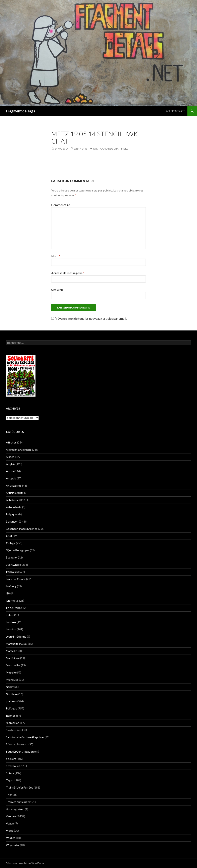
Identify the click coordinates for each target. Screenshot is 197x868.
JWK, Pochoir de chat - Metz (110, 149)
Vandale (11, 816)
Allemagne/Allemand (19, 450)
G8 (8, 593)
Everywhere (13, 565)
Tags (9, 780)
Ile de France (14, 608)
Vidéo (10, 831)
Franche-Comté (16, 579)
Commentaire (61, 205)
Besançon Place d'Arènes (22, 529)
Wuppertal (13, 845)
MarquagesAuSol (17, 644)
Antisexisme (14, 486)
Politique (12, 708)
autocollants (14, 507)
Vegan (10, 823)
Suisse (10, 773)
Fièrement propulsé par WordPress (25, 863)
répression (13, 723)
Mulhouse (12, 680)
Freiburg (11, 586)
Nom (56, 256)
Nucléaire (12, 694)
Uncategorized (15, 809)
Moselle (11, 672)
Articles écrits (15, 493)
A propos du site (175, 111)
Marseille (12, 651)
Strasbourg (13, 766)
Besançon (12, 521)
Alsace (10, 457)
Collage (11, 543)
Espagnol (12, 557)
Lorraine (11, 629)
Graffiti (10, 601)
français (11, 572)
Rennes (11, 716)
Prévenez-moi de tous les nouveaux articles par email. (91, 318)
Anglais (11, 464)
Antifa (10, 471)
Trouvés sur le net (17, 802)
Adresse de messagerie (68, 273)
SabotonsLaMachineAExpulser (25, 737)
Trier (9, 795)
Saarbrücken (14, 730)
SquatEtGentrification (20, 751)
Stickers (11, 759)
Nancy (10, 687)
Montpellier (13, 665)
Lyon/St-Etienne (16, 636)
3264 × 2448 (81, 149)
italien (10, 615)
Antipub (11, 478)
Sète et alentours (17, 744)
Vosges (11, 838)
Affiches (11, 442)
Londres (11, 622)
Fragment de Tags (21, 111)
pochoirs (11, 701)
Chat (9, 536)
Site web (57, 290)
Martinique (13, 658)
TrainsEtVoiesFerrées (20, 787)
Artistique (12, 500)
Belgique (11, 514)
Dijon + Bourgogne (18, 550)
